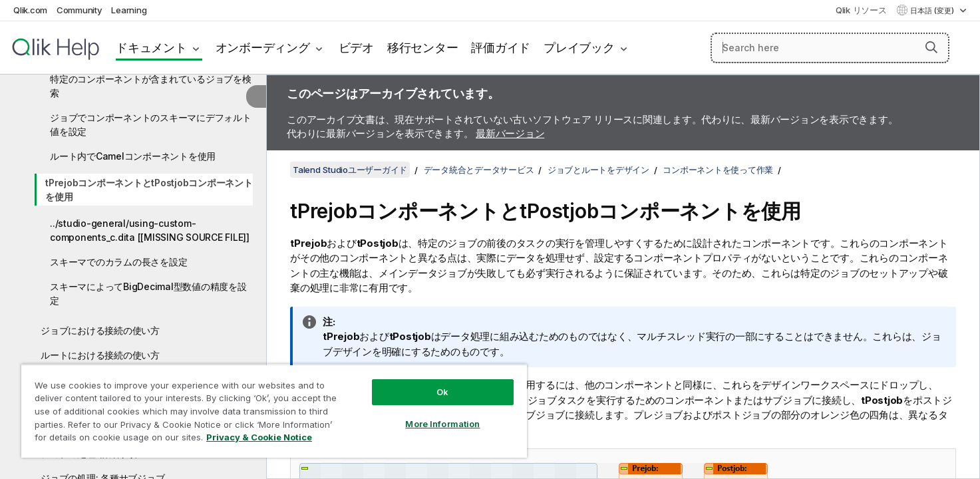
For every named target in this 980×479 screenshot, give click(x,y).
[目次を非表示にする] (256, 96)
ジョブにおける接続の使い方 (100, 330)
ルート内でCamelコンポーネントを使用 (133, 156)
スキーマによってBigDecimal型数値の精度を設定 (148, 293)
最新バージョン (510, 133)
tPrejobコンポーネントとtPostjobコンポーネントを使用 (149, 190)
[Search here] (830, 48)
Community (80, 10)
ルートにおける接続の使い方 (100, 355)
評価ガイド (501, 48)
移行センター (423, 48)
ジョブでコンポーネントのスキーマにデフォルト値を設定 (151, 124)
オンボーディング (263, 48)
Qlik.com (30, 10)
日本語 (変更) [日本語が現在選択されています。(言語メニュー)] (933, 11)
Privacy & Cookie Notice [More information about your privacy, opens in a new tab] (259, 437)
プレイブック (579, 48)
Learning (129, 10)
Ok (442, 392)
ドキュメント (151, 48)
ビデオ (356, 48)
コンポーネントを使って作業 (718, 170)
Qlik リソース (861, 10)
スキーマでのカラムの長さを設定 (118, 262)
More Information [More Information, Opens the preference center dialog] (442, 424)
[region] (274, 411)
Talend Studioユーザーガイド (350, 170)
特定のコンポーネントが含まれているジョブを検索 (151, 86)
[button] (931, 47)
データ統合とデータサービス (479, 170)
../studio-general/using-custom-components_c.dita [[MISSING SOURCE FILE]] (150, 230)
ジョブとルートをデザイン (598, 170)
